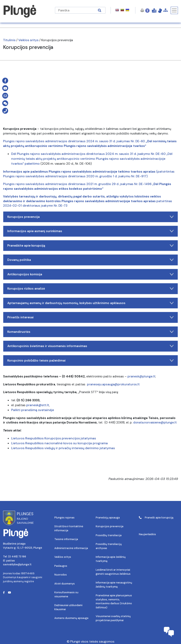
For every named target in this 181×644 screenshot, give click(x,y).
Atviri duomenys (65, 584)
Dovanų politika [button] (90, 260)
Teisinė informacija (66, 539)
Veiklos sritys (28, 40)
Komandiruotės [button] (90, 332)
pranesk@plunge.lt (141, 376)
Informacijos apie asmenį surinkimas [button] (90, 231)
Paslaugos (61, 566)
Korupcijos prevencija (110, 526)
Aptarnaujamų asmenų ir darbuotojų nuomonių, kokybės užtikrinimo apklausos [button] (90, 303)
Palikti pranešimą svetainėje (33, 410)
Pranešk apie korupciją (156, 518)
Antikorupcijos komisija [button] (90, 274)
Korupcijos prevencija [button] (90, 217)
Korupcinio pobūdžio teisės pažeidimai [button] (90, 361)
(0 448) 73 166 (17, 556)
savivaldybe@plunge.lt (17, 564)
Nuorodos (61, 575)
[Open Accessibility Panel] (147, 10)
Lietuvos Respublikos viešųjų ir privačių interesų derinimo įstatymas (63, 448)
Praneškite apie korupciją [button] (90, 246)
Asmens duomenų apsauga (71, 618)
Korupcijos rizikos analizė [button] (90, 289)
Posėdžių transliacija (109, 535)
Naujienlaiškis (147, 534)
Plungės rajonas (64, 518)
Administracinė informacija (71, 548)
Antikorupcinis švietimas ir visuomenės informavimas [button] (90, 346)
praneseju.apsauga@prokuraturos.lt (113, 384)
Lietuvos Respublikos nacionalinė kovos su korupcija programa (60, 443)
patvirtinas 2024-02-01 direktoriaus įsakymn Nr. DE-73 (88, 201)
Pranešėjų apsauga (108, 518)
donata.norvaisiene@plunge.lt (155, 422)
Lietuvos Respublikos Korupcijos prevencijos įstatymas (54, 438)
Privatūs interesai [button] (90, 317)
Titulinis (9, 40)
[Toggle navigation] (174, 10)
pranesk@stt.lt (38, 405)
